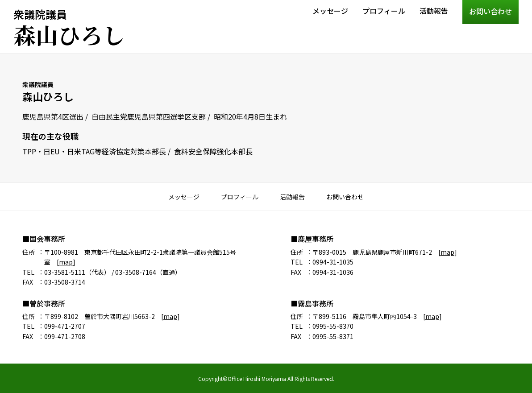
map (66, 262)
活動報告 (434, 11)
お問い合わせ (490, 11)
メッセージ (330, 11)
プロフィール (384, 11)
